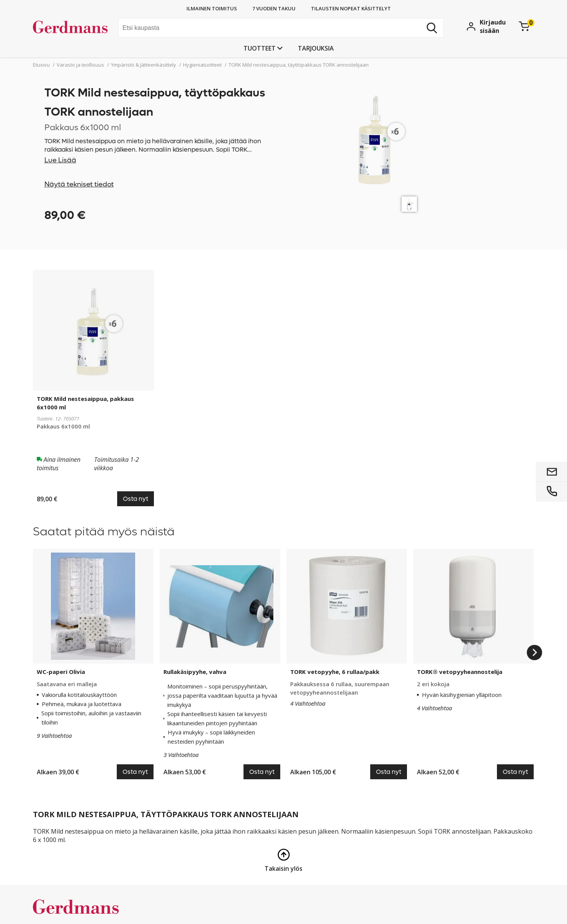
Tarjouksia (316, 48)
